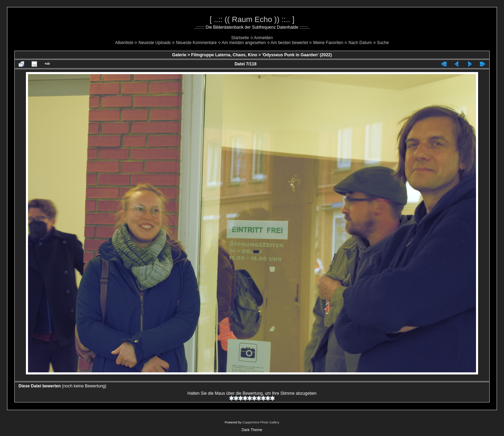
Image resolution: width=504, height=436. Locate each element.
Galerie (179, 55)
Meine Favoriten (328, 43)
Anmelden (263, 38)
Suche (383, 43)
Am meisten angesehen (244, 43)
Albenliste (124, 43)
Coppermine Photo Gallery (261, 422)
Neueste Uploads (155, 43)
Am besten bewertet (289, 43)
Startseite (240, 38)
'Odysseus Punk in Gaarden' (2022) (297, 55)
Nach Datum (360, 43)
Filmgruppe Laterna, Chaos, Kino (224, 55)
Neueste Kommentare (197, 43)
